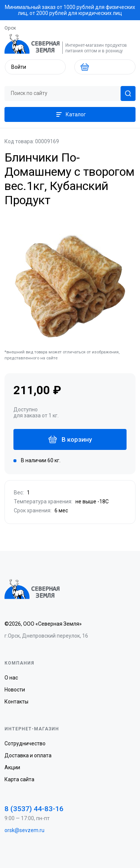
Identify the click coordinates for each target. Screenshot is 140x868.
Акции (12, 767)
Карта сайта (19, 779)
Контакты (16, 702)
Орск (10, 28)
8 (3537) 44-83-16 (34, 809)
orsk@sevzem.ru (24, 830)
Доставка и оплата (28, 755)
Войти (19, 67)
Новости (15, 690)
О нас (11, 678)
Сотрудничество (25, 743)
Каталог (70, 114)
